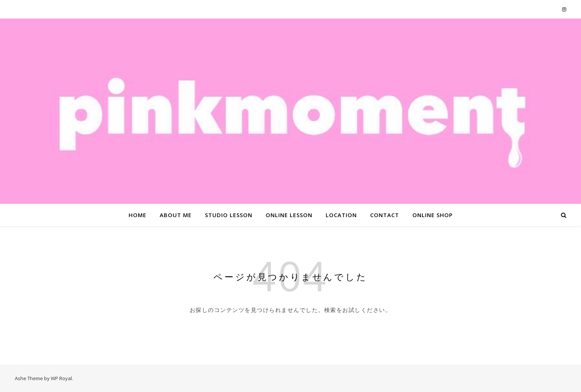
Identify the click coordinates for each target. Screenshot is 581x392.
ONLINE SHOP (433, 215)
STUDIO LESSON (229, 215)
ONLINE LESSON (289, 215)
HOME (137, 215)
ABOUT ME (176, 215)
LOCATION (341, 215)
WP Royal (61, 378)
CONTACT (385, 215)
